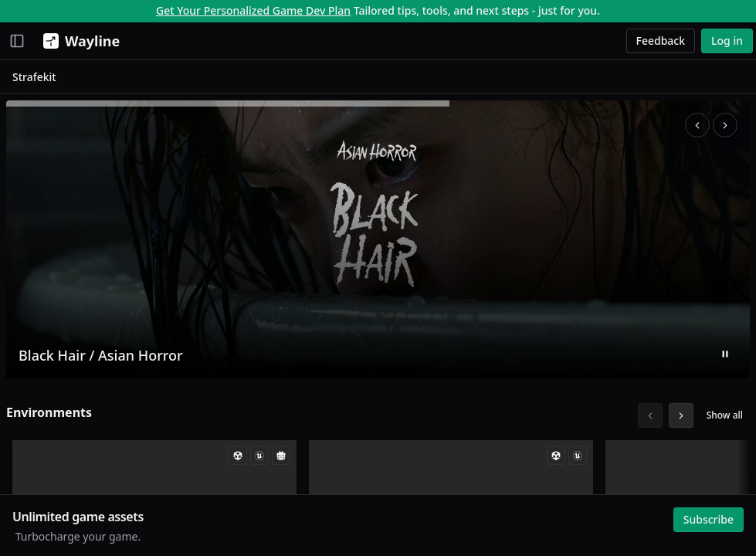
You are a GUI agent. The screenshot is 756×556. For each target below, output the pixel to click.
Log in (727, 41)
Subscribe (709, 519)
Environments (49, 412)
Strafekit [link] (34, 77)
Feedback (661, 41)
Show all (725, 415)
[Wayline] (78, 41)
